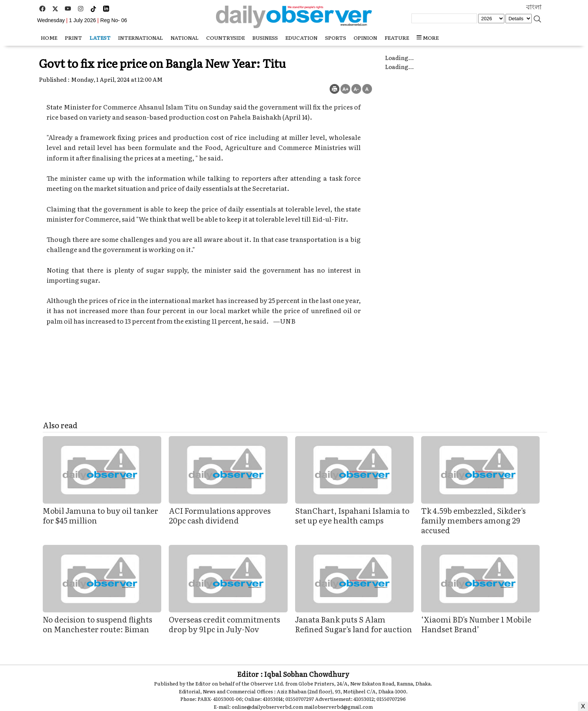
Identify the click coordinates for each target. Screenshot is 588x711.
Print (73, 37)
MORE (428, 37)
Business (265, 37)
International (141, 37)
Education (301, 37)
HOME (49, 37)
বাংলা (534, 7)
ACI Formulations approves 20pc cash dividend (220, 515)
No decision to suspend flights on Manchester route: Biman (97, 624)
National (185, 37)
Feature (397, 37)
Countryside (226, 37)
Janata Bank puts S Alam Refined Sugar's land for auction (354, 624)
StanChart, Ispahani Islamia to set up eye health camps (352, 515)
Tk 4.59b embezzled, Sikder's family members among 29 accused (473, 520)
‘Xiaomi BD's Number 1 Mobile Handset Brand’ (476, 624)
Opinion (365, 37)
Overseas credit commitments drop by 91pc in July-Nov (224, 624)
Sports (336, 37)
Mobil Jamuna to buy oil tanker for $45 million (100, 515)
